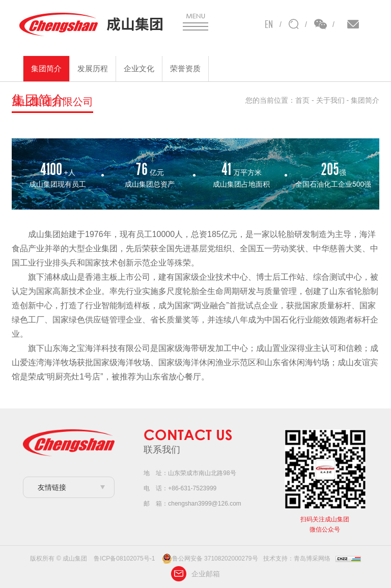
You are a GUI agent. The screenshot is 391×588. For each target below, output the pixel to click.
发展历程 (93, 68)
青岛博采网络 (312, 558)
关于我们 (330, 100)
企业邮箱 (195, 574)
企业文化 (139, 68)
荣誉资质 (185, 68)
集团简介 (46, 68)
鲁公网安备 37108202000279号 (210, 558)
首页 (302, 100)
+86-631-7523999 (192, 488)
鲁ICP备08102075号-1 (124, 558)
